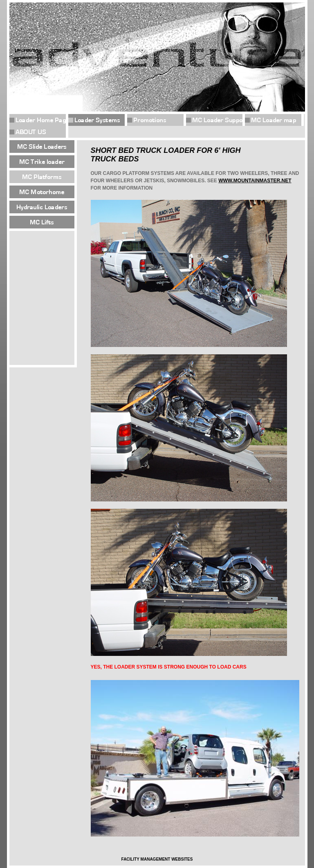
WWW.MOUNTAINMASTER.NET (255, 181)
